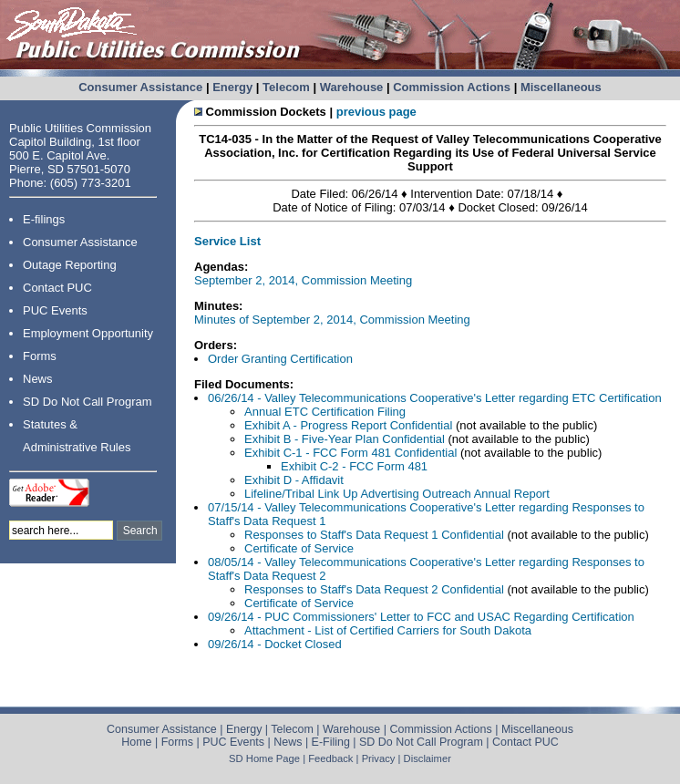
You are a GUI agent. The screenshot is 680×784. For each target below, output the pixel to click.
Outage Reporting (70, 265)
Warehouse (352, 87)
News (38, 379)
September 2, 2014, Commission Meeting (303, 280)
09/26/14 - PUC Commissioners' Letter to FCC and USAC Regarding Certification (421, 617)
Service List (227, 241)
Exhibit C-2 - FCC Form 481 (354, 466)
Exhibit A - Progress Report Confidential (348, 425)
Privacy (379, 758)
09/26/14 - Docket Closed (275, 644)
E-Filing (331, 742)
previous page (376, 112)
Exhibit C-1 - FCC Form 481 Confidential (352, 453)
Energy (232, 87)
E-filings (44, 219)
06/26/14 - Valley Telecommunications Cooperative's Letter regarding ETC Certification (435, 398)
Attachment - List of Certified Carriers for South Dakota (388, 630)
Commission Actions (452, 87)
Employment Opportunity (88, 333)
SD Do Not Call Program (88, 402)
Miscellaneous (561, 87)
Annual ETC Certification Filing (325, 412)
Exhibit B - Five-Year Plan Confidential (345, 439)
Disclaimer (428, 758)
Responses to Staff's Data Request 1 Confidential (376, 535)
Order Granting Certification (280, 359)
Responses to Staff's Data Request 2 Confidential (376, 589)
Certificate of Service (299, 548)
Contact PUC (57, 288)
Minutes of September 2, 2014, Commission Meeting (332, 320)
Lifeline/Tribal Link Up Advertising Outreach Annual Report (397, 494)
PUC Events (55, 310)
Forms (40, 356)
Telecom (286, 87)
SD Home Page (264, 758)
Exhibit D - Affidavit (294, 480)
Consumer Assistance (140, 87)
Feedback (330, 758)
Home (136, 742)
